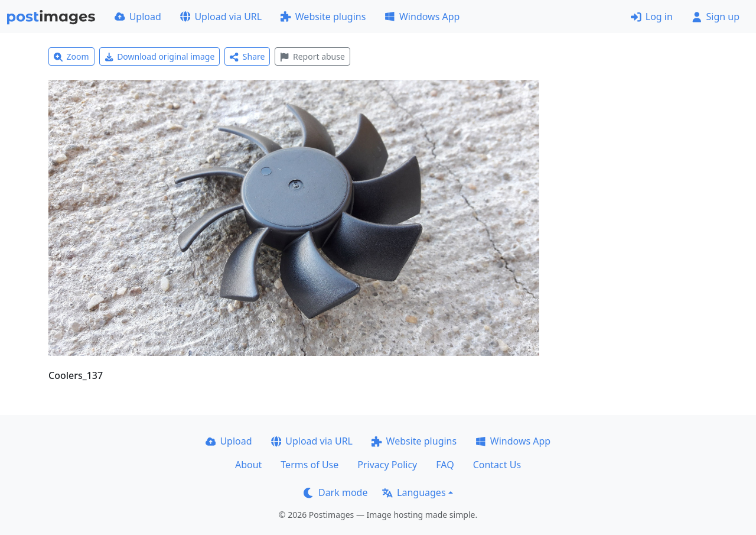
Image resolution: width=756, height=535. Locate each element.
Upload (138, 17)
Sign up (716, 17)
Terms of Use (309, 465)
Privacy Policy (387, 465)
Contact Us (497, 465)
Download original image (160, 56)
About (248, 465)
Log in (652, 17)
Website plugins (323, 17)
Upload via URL (221, 17)
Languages (414, 492)
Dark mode (335, 492)
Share (247, 56)
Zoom (71, 56)
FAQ (445, 465)
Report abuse (312, 56)
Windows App (422, 17)
